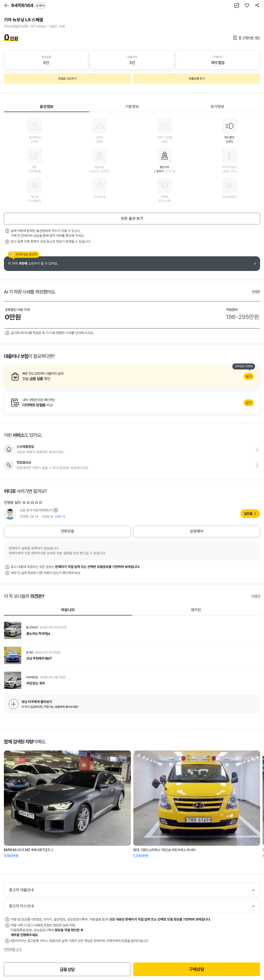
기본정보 (132, 107)
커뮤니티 (68, 610)
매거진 (196, 610)
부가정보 (218, 107)
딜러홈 (248, 514)
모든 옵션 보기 (132, 218)
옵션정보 (47, 107)
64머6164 (29, 5)
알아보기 (132, 376)
